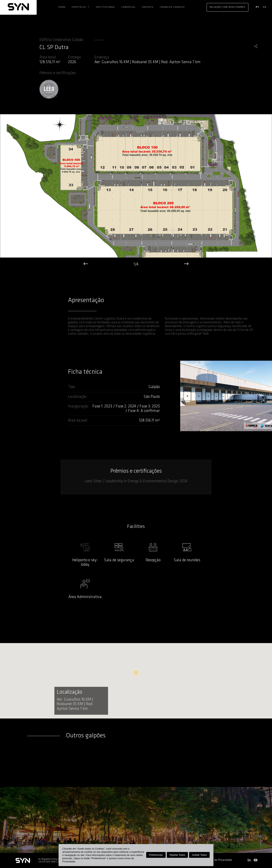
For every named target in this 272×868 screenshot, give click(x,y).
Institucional (106, 7)
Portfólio (79, 7)
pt (257, 7)
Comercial (129, 7)
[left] (86, 265)
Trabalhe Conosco (172, 7)
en (265, 7)
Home (62, 7)
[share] (256, 47)
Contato (147, 7)
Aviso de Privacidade (219, 860)
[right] (186, 265)
